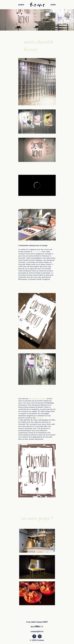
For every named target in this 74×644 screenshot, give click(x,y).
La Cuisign (37, 252)
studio (53, 5)
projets (21, 5)
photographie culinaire (38, 399)
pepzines (40, 418)
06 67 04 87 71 (37, 627)
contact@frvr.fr (37, 631)
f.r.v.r (37, 4)
